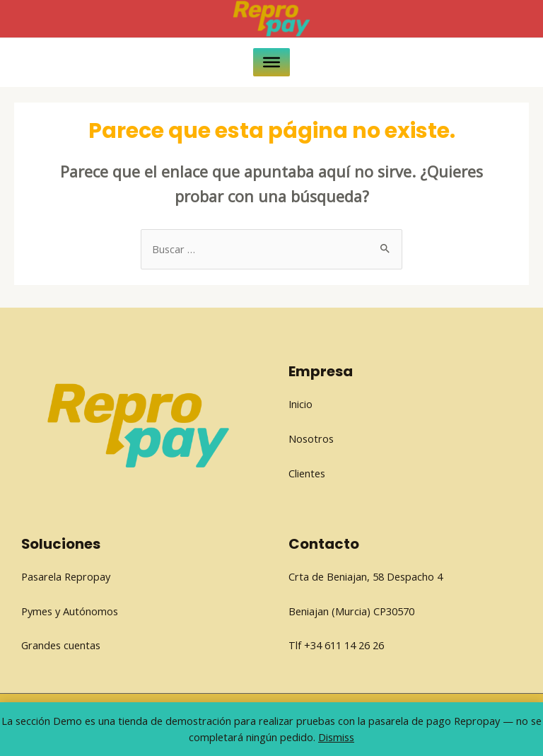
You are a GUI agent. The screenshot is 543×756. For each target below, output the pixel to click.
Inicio (300, 404)
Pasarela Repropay (66, 576)
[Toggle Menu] (271, 62)
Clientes (307, 473)
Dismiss (336, 737)
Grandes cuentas (61, 645)
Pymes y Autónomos (70, 611)
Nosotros (311, 438)
